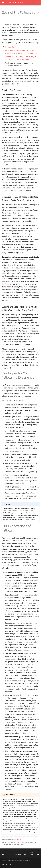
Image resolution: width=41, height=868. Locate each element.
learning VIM (17, 840)
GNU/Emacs (6, 284)
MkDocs (12, 861)
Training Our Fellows (13, 47)
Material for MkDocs (23, 861)
